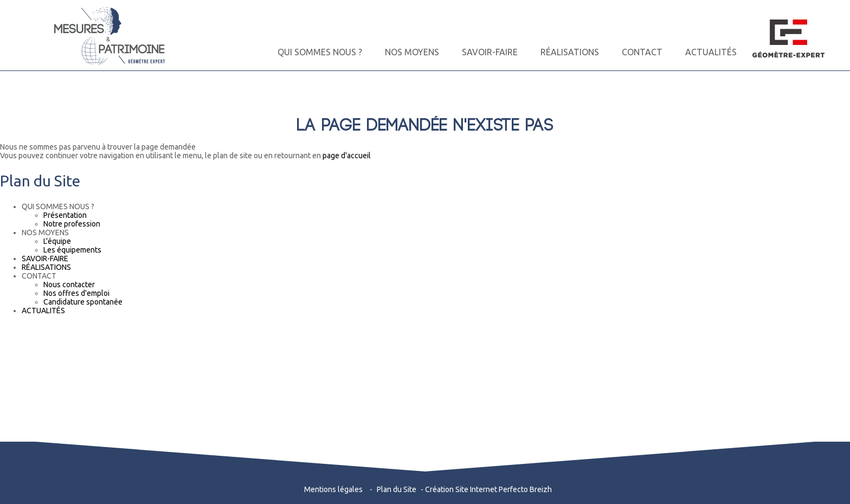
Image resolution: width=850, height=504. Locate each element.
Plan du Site (397, 489)
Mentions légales (333, 489)
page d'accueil (347, 156)
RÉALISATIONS (570, 52)
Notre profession (72, 224)
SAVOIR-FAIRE (490, 52)
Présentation (65, 215)
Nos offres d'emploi (76, 293)
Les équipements (72, 250)
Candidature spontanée (83, 302)
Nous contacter (69, 285)
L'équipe (57, 241)
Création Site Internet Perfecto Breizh (488, 489)
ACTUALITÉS (711, 52)
